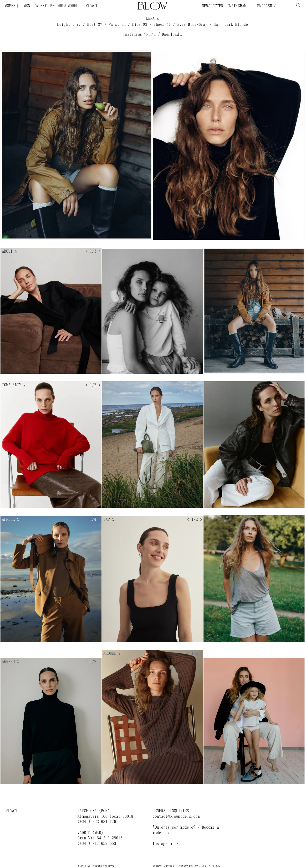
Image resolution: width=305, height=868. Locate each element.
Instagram (237, 6)
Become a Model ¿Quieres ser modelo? (72, 6)
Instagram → (165, 844)
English (264, 6)
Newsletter (213, 6)
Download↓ (173, 34)
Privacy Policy (188, 866)
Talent (40, 6)
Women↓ (12, 6)
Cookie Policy (211, 866)
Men (27, 6)
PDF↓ (152, 34)
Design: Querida (163, 866)
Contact (90, 6)
